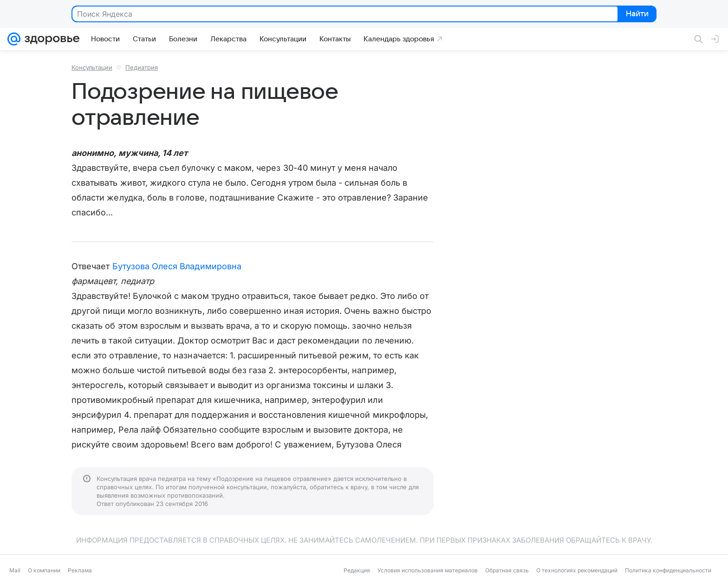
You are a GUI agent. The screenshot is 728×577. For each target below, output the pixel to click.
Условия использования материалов (428, 570)
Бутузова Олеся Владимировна (177, 266)
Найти (636, 14)
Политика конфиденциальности (668, 570)
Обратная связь (507, 570)
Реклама (80, 570)
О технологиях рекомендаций (577, 570)
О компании (44, 570)
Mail (15, 570)
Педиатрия (142, 67)
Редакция (357, 570)
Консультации (92, 67)
